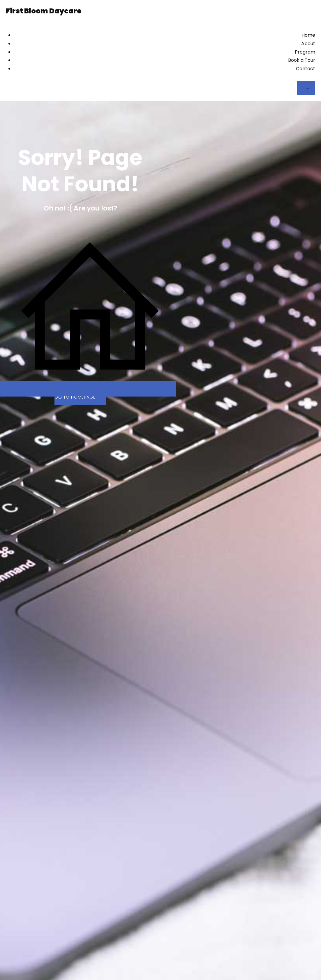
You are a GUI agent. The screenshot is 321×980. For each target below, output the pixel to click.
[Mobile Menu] (306, 88)
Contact (306, 69)
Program (305, 52)
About (308, 44)
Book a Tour (302, 60)
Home (308, 35)
